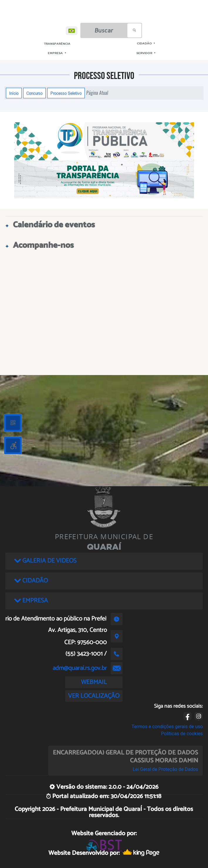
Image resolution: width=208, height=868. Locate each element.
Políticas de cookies (182, 734)
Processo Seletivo (66, 93)
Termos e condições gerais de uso (167, 727)
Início (14, 93)
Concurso (34, 93)
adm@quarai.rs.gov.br (80, 668)
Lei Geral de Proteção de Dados (165, 769)
